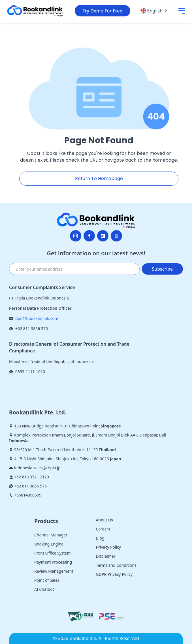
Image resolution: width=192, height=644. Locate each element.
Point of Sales (47, 580)
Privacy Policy (108, 547)
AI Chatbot (44, 589)
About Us (104, 520)
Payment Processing (53, 562)
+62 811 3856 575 (32, 329)
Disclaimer (106, 556)
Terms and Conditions (116, 565)
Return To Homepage (99, 178)
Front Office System (53, 553)
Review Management (54, 571)
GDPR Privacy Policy (114, 574)
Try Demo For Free (103, 11)
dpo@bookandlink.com (37, 318)
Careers (103, 529)
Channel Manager (51, 535)
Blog (100, 538)
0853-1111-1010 (30, 372)
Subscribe (162, 269)
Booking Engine (49, 544)
